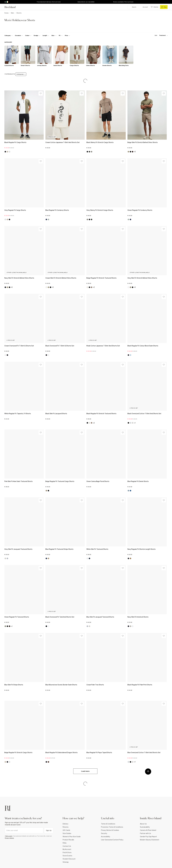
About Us (143, 824)
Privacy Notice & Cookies (110, 830)
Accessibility (106, 837)
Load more (85, 771)
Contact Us (67, 846)
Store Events (67, 856)
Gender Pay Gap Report (148, 837)
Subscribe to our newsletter (86, 2)
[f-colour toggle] (28, 35)
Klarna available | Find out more (123, 2)
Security (104, 833)
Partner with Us (145, 833)
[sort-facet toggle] (161, 35)
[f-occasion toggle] (19, 35)
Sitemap (66, 862)
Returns (66, 827)
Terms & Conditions (108, 824)
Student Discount (69, 859)
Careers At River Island (148, 830)
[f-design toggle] (37, 35)
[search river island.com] (133, 7)
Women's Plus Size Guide (72, 837)
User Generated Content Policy (112, 840)
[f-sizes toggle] (54, 35)
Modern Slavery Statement (150, 840)
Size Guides (67, 833)
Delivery (65, 824)
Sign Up (49, 830)
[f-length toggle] (46, 35)
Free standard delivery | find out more (49, 2)
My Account (67, 849)
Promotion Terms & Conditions (112, 827)
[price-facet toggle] (67, 35)
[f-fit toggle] (61, 35)
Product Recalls (68, 840)
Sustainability (145, 827)
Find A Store (67, 853)
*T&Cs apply (9, 836)
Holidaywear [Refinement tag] (21, 74)
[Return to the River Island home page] (12, 7)
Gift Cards (66, 830)
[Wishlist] (41, 93)
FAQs (65, 843)
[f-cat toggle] (9, 35)
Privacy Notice (9, 838)
